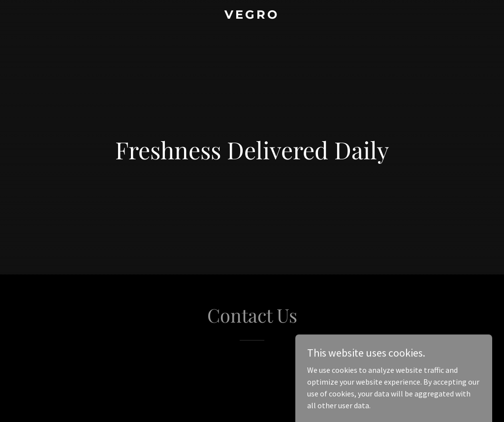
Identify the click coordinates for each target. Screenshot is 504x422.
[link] (252, 16)
